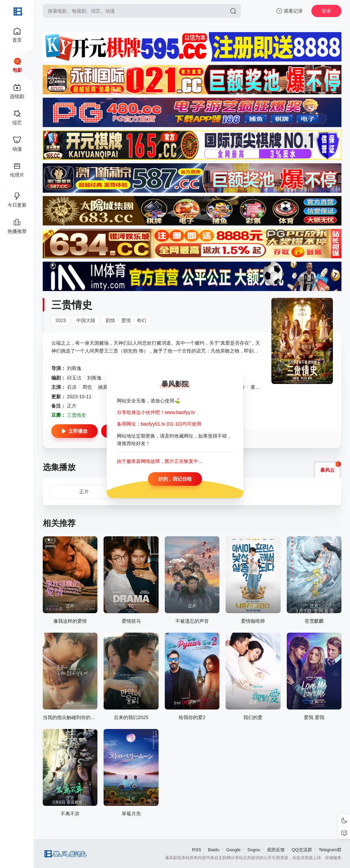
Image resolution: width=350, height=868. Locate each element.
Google (233, 850)
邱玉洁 (74, 378)
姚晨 (103, 387)
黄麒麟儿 (260, 387)
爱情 (126, 320)
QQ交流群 (302, 850)
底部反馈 (276, 850)
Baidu (214, 850)
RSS (197, 850)
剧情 (110, 320)
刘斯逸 (74, 368)
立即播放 (75, 431)
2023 (61, 320)
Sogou (254, 850)
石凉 (72, 387)
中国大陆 (86, 320)
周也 (87, 387)
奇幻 (142, 320)
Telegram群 (330, 850)
